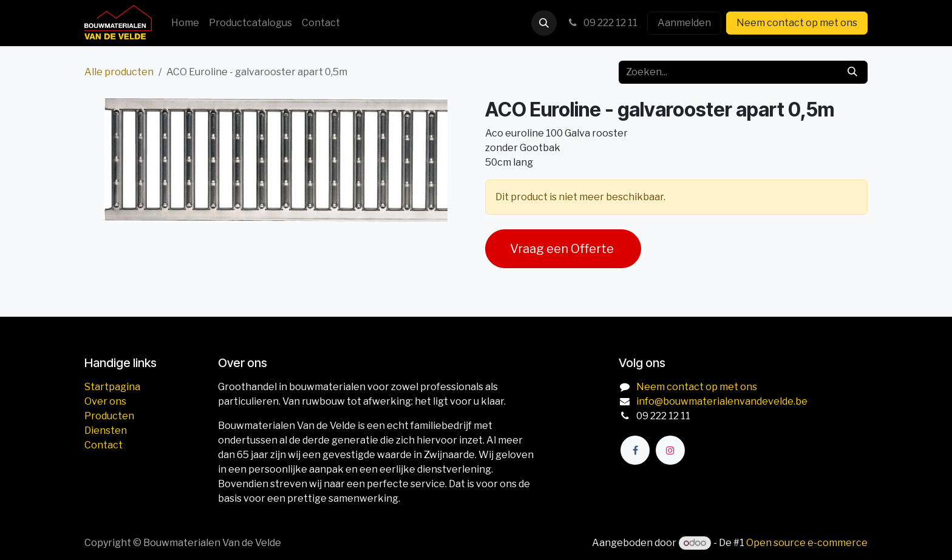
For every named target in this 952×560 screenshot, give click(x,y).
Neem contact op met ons (797, 23)
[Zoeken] (852, 72)
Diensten (106, 430)
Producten (109, 416)
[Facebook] (635, 450)
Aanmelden (684, 23)
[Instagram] (670, 450)
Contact (104, 445)
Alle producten (119, 72)
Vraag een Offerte (563, 249)
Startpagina (112, 387)
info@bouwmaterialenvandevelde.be (722, 401)
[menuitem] (185, 23)
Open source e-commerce (807, 543)
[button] (544, 23)
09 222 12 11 (602, 23)
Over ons (105, 401)
